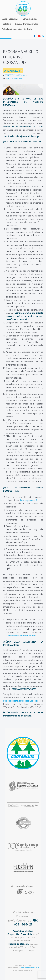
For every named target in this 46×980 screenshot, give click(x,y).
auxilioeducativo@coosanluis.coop (21, 701)
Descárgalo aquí (28, 500)
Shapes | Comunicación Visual (29, 968)
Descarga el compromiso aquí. (21, 636)
